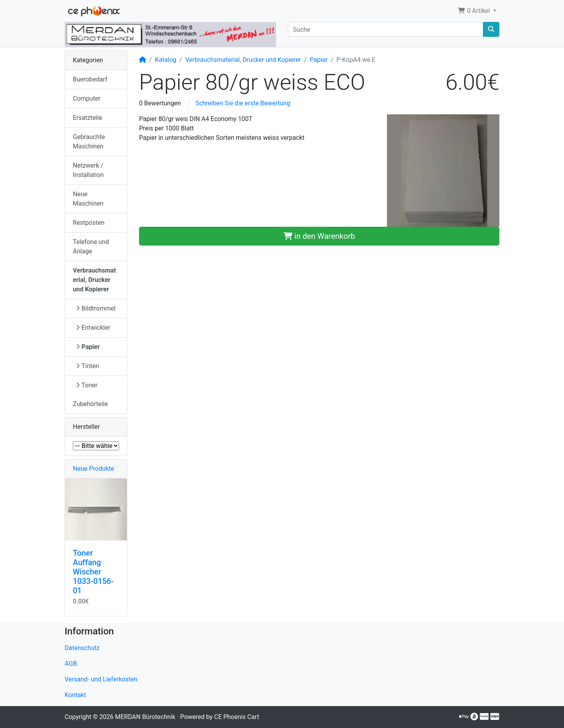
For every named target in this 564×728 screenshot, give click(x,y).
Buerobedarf (90, 79)
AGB (71, 664)
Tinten (88, 366)
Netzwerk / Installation (88, 170)
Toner (87, 385)
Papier (319, 60)
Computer (87, 98)
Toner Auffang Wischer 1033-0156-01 (93, 572)
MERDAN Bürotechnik (145, 717)
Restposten (89, 223)
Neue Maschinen (88, 199)
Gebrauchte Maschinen (89, 142)
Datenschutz (82, 648)
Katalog (166, 60)
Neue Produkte (93, 469)
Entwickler (93, 328)
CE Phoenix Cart (237, 717)
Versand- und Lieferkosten (101, 679)
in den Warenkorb (319, 236)
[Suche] (386, 29)
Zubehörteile (90, 404)
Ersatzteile (88, 118)
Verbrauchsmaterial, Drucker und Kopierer (243, 60)
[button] (477, 11)
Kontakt (75, 695)
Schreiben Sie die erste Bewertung (243, 103)
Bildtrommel (96, 308)
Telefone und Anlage (91, 247)
